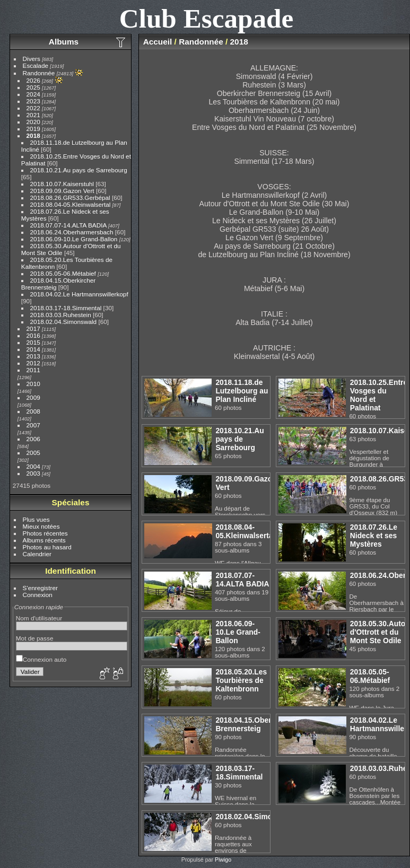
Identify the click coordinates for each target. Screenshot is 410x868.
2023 (33, 101)
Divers (32, 59)
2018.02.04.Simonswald (64, 322)
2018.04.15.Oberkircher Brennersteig (255, 724)
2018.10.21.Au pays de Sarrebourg (79, 170)
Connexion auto (41, 659)
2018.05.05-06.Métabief (63, 273)
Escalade (36, 65)
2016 (33, 335)
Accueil (158, 42)
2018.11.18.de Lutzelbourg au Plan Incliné (242, 391)
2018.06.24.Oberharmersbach (72, 232)
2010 (33, 384)
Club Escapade (207, 18)
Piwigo (223, 860)
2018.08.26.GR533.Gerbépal (70, 198)
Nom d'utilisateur (39, 618)
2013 (33, 356)
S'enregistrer (40, 588)
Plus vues (36, 519)
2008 (33, 411)
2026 (33, 80)
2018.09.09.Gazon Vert (62, 191)
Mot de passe (35, 638)
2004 (33, 466)
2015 (33, 342)
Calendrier (37, 554)
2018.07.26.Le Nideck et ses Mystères (374, 536)
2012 (33, 363)
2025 (33, 87)
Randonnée (39, 73)
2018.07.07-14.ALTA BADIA (68, 225)
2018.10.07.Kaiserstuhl (62, 184)
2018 (33, 135)
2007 (33, 425)
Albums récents (44, 540)
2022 (33, 108)
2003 (33, 473)
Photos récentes (45, 533)
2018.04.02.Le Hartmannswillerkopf (79, 294)
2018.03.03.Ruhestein (61, 315)
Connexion (38, 595)
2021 (33, 115)
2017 (33, 328)
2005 (33, 453)
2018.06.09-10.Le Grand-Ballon (74, 239)
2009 (33, 397)
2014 (33, 349)
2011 (33, 370)
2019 (33, 129)
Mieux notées (41, 526)
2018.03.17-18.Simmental (66, 308)
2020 (33, 122)
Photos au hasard (47, 547)
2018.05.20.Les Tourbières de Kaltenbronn (241, 680)
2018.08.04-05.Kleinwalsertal (71, 204)
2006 (33, 439)
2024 (33, 94)
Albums (64, 42)
